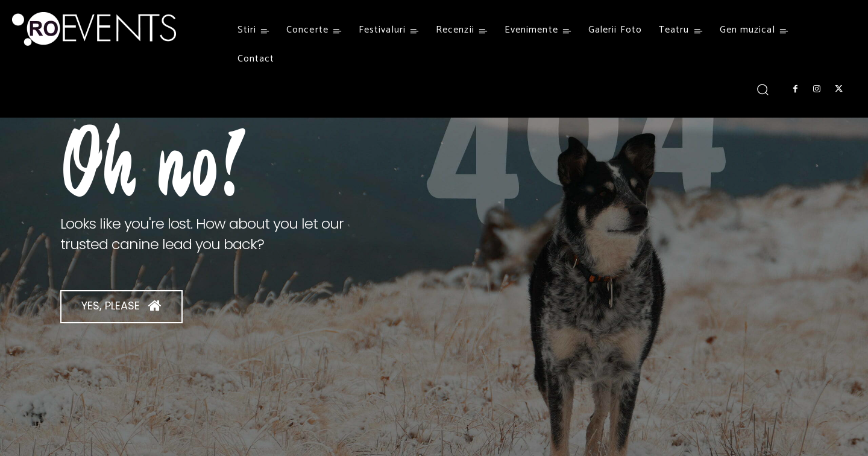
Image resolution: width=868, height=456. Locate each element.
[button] (763, 89)
